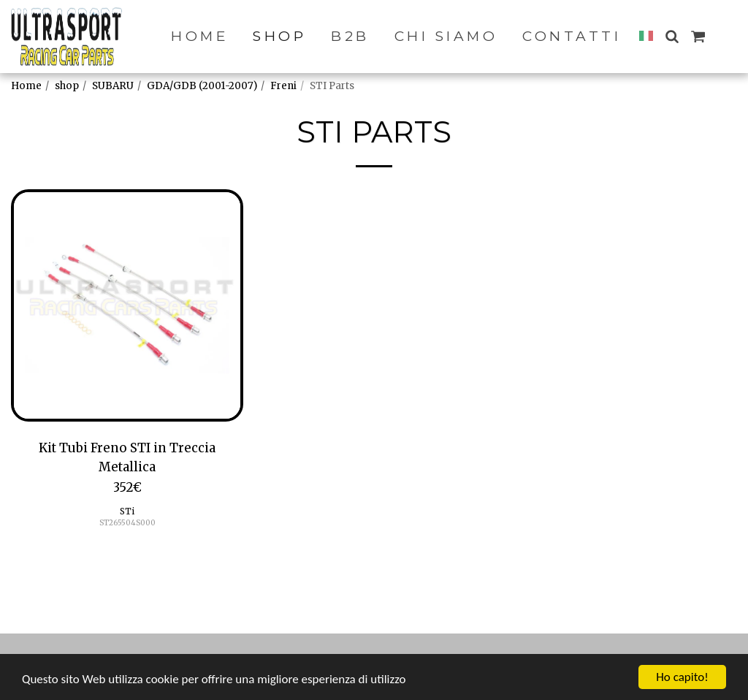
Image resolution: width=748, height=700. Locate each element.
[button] (672, 36)
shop (67, 86)
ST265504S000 (127, 523)
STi (127, 511)
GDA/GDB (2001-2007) (202, 86)
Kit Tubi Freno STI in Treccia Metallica (127, 457)
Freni (283, 86)
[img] (127, 305)
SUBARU (113, 86)
